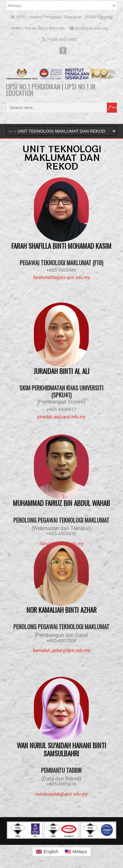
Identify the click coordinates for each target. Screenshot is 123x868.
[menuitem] (47, 852)
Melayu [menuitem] (80, 852)
